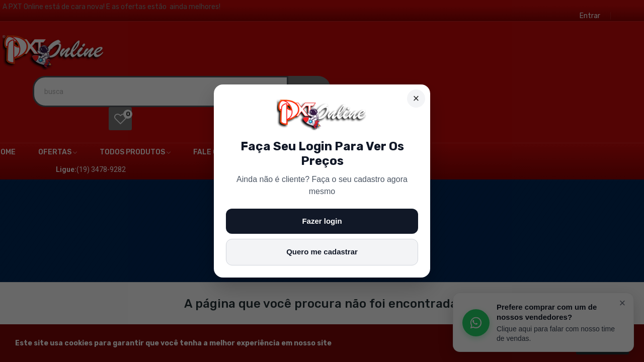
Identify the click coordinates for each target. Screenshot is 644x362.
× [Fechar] (416, 98)
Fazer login (322, 221)
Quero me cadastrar (322, 252)
